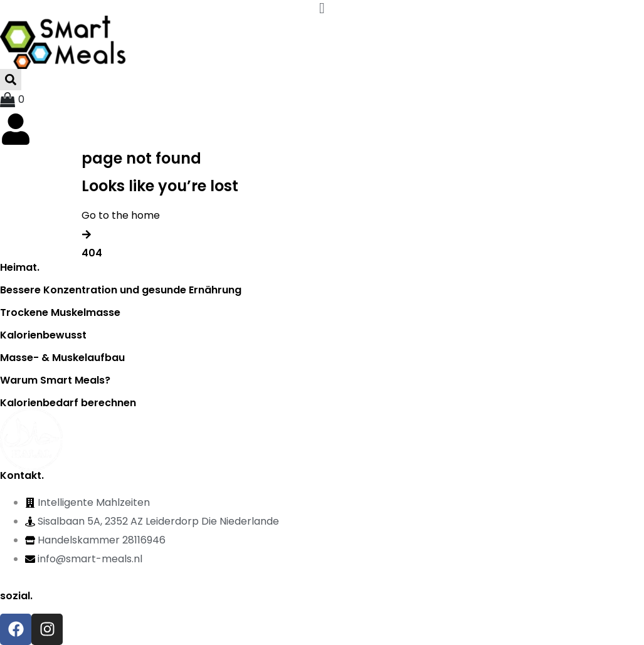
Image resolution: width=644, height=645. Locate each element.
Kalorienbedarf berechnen (68, 403)
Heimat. (20, 267)
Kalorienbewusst (43, 335)
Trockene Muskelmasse (60, 312)
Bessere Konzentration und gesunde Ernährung (121, 290)
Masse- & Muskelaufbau (62, 358)
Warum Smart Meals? (55, 380)
